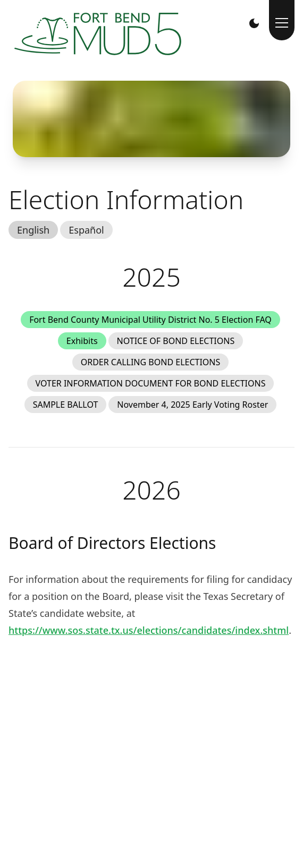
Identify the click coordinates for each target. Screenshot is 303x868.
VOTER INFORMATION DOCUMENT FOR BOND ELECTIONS (151, 383)
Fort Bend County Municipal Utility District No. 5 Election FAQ (150, 320)
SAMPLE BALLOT (66, 405)
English (33, 230)
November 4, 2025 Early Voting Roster (192, 405)
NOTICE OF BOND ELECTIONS (176, 341)
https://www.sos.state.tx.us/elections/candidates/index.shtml (149, 630)
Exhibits (82, 341)
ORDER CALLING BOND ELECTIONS (151, 362)
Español (86, 230)
